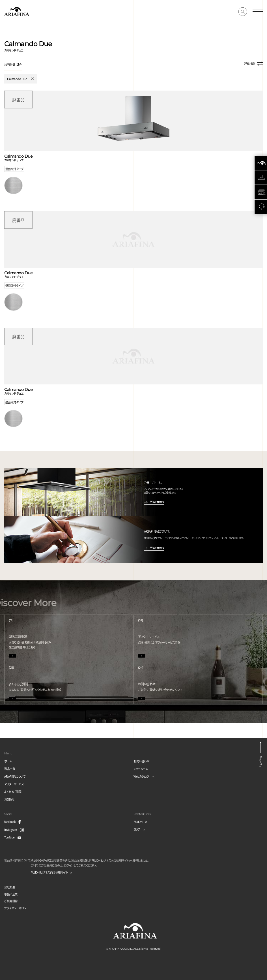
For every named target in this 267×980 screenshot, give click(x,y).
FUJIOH (138, 822)
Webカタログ (141, 776)
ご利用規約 (11, 901)
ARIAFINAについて (15, 776)
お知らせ (9, 799)
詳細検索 (253, 64)
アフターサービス (14, 784)
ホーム (8, 761)
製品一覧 (10, 769)
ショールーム (141, 769)
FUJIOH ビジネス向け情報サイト (49, 872)
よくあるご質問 (13, 792)
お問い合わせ (141, 761)
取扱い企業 (11, 894)
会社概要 (10, 887)
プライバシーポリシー (17, 908)
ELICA (137, 829)
